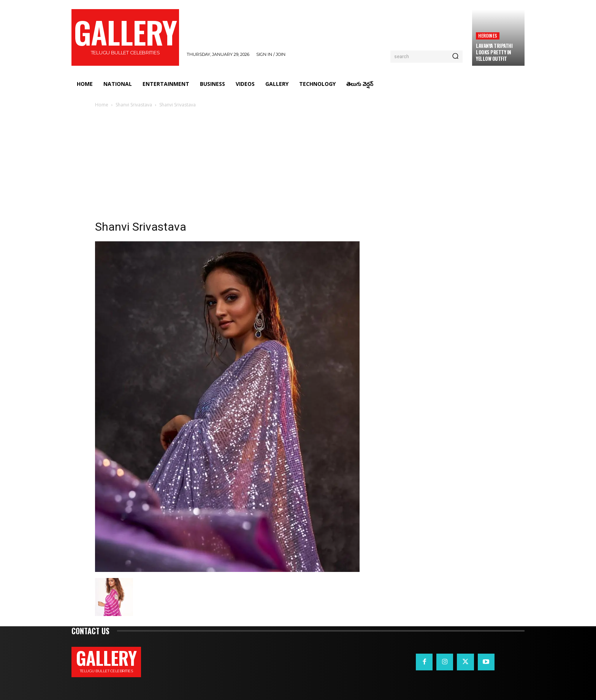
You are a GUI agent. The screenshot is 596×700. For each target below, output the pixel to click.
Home (102, 105)
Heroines (488, 36)
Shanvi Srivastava (134, 105)
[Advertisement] (298, 166)
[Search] (455, 57)
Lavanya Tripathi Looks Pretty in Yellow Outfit (494, 52)
